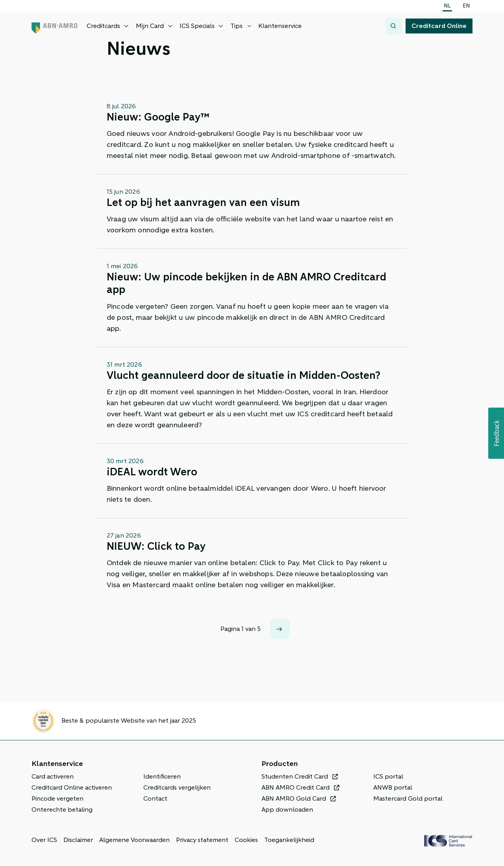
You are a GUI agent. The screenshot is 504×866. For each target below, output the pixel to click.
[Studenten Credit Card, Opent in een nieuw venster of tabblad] (300, 777)
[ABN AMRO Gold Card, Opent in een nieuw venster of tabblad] (299, 799)
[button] (496, 433)
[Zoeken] (394, 26)
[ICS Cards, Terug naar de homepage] (448, 841)
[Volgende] (280, 629)
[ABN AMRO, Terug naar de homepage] (54, 26)
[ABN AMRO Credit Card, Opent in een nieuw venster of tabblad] (301, 788)
